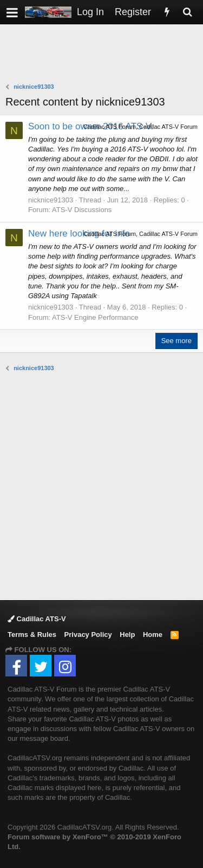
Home (153, 634)
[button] (12, 12)
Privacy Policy (88, 634)
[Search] (187, 12)
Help (127, 634)
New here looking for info (79, 234)
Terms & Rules (32, 634)
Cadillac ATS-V (37, 619)
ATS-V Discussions (82, 210)
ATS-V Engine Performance (95, 317)
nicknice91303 (51, 200)
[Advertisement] (104, 55)
